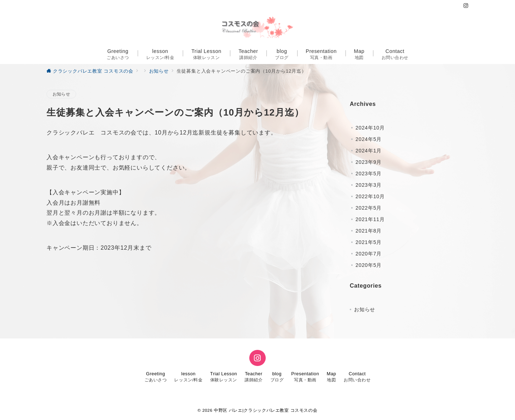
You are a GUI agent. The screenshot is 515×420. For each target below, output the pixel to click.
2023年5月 (369, 174)
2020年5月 (369, 265)
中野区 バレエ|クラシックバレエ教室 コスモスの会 (266, 410)
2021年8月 (369, 231)
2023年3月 (369, 185)
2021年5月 (369, 242)
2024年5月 (369, 139)
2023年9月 (369, 162)
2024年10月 (370, 128)
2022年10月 (370, 196)
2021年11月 (370, 219)
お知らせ (61, 94)
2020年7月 (369, 254)
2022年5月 (369, 208)
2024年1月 (369, 151)
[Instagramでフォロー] (466, 6)
